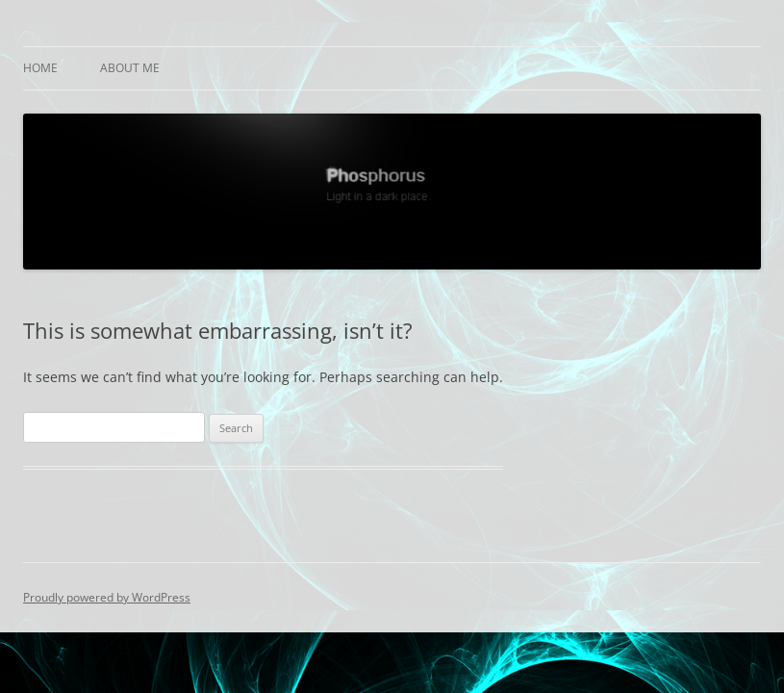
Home (40, 68)
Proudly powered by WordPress (107, 597)
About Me (130, 68)
